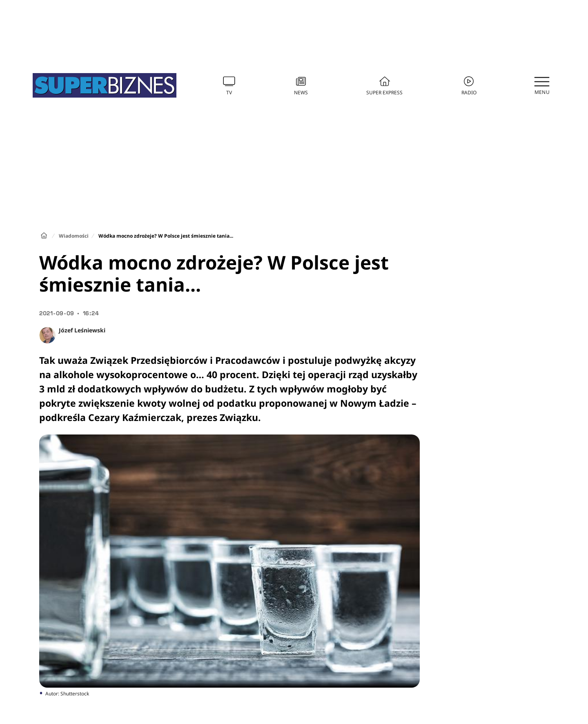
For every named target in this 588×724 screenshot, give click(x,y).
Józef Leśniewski (82, 330)
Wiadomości (74, 236)
